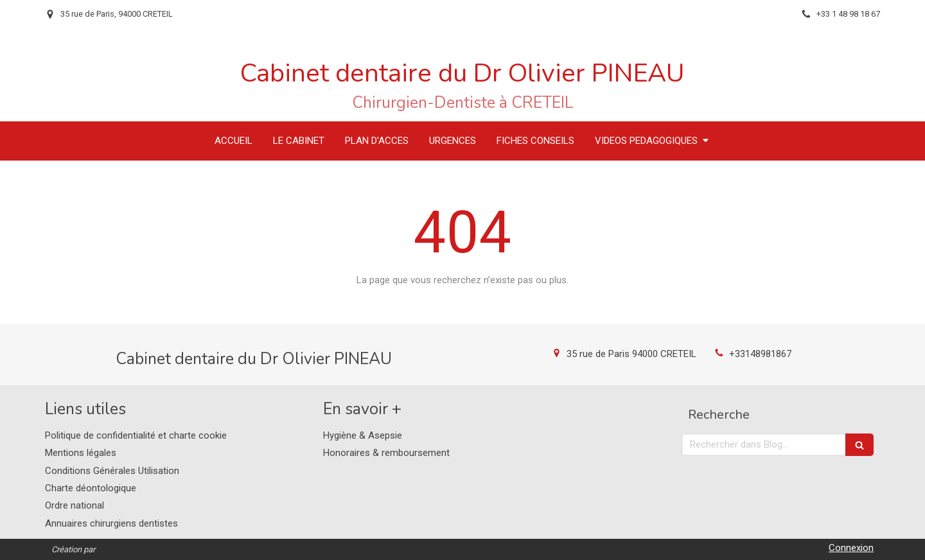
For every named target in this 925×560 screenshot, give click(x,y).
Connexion (851, 548)
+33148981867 (760, 354)
